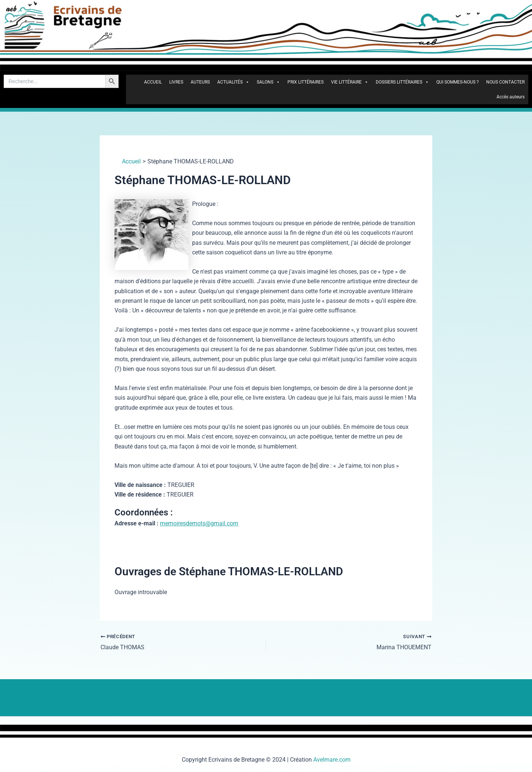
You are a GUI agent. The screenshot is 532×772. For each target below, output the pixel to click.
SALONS (268, 82)
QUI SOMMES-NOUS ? (458, 82)
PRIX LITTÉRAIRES (306, 82)
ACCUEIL (153, 82)
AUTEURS (200, 82)
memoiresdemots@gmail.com (199, 523)
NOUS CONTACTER (505, 82)
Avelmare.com (332, 760)
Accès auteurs (511, 97)
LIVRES (176, 82)
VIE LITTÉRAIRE (350, 82)
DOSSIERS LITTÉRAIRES (402, 82)
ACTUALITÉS (233, 82)
